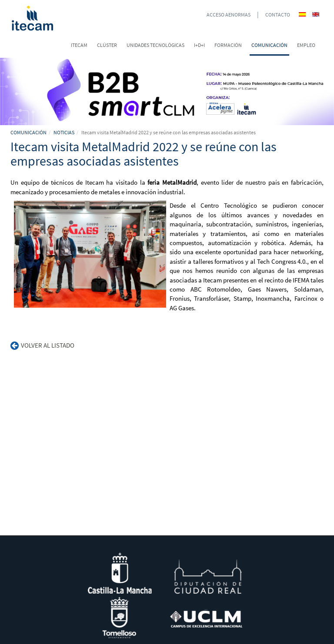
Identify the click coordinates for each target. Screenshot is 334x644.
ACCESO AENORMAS (229, 15)
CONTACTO (278, 15)
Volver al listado (42, 345)
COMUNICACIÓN (28, 132)
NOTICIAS (64, 132)
